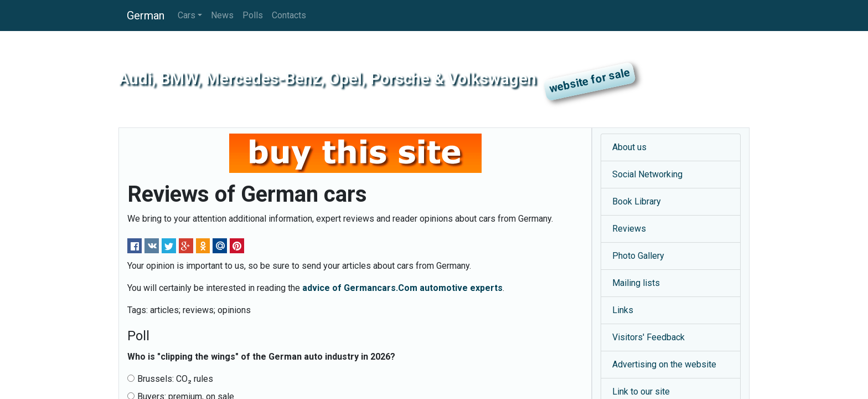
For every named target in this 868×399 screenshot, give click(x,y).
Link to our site (641, 392)
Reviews (629, 229)
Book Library (637, 201)
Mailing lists (636, 283)
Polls (253, 15)
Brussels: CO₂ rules (170, 379)
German (146, 16)
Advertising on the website (664, 364)
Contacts (289, 15)
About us (629, 147)
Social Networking (647, 174)
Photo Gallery (638, 256)
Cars (187, 15)
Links (623, 310)
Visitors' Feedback (649, 337)
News (222, 15)
